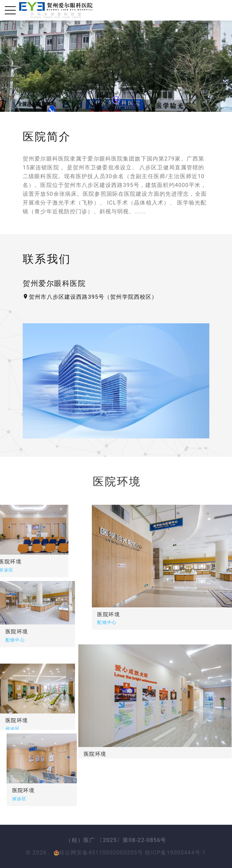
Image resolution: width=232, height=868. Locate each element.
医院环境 (148, 614)
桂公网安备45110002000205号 (99, 853)
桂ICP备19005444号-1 (175, 853)
